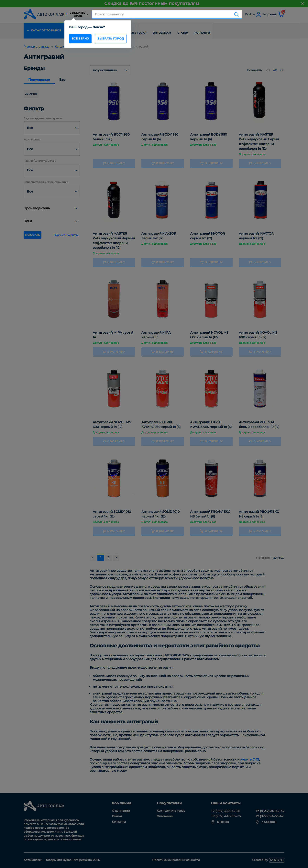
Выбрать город (115, 39)
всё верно (82, 39)
